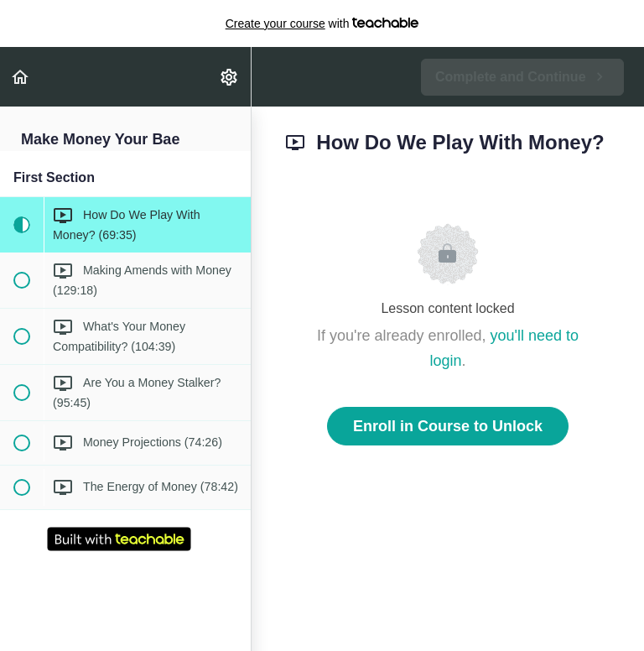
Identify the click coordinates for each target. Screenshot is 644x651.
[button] (21, 77)
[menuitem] (230, 77)
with (322, 23)
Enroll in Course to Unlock (448, 426)
